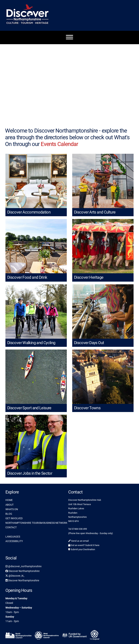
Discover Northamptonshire (22, 571)
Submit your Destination (82, 549)
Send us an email (78, 541)
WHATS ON (12, 509)
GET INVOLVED (14, 518)
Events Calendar (59, 144)
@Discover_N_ (15, 576)
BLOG (9, 514)
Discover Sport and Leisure (29, 408)
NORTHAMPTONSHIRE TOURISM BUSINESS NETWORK (36, 523)
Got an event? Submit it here (84, 545)
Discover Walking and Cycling (31, 343)
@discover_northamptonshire (23, 566)
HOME (9, 500)
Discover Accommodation (29, 212)
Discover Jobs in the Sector (30, 473)
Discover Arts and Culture (95, 212)
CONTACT (11, 527)
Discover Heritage (89, 277)
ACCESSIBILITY (14, 541)
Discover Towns (87, 408)
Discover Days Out (89, 343)
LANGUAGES (13, 537)
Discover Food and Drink (27, 277)
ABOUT (10, 505)
